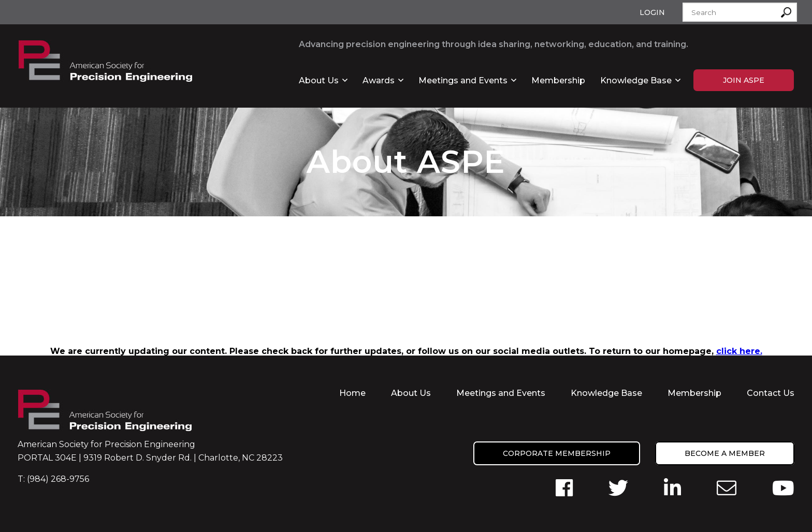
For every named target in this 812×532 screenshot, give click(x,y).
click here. (739, 351)
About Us (319, 80)
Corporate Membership (557, 453)
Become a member (725, 453)
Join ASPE (744, 80)
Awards (379, 80)
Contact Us (771, 393)
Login (652, 12)
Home (352, 393)
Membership (558, 80)
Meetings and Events (463, 80)
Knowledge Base (636, 80)
